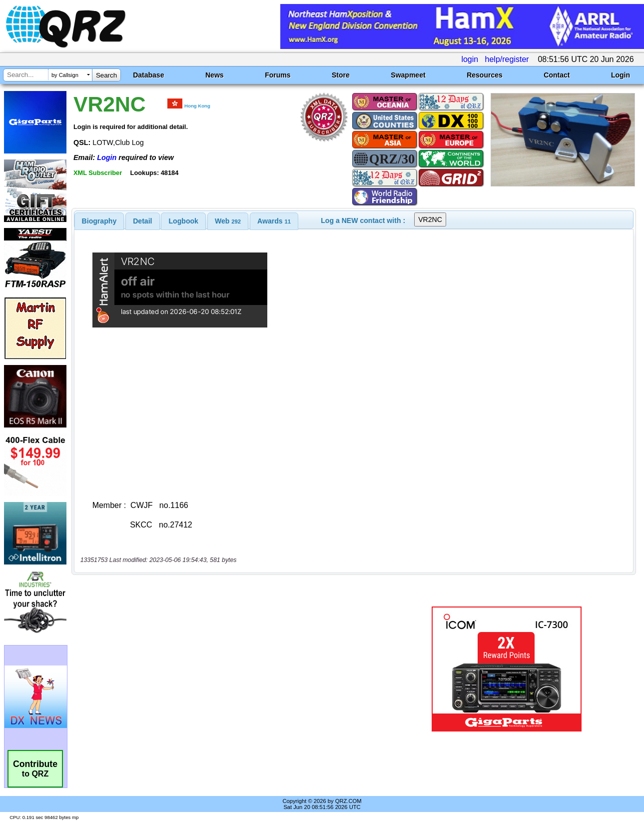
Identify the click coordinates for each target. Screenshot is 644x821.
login (470, 59)
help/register (507, 59)
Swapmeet (408, 75)
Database (148, 75)
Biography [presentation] (99, 221)
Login (621, 75)
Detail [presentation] (142, 221)
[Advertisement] (232, 669)
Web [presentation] (228, 221)
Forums (278, 75)
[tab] (99, 221)
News (215, 75)
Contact (557, 75)
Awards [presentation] (274, 221)
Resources (485, 75)
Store (341, 75)
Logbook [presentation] (184, 221)
